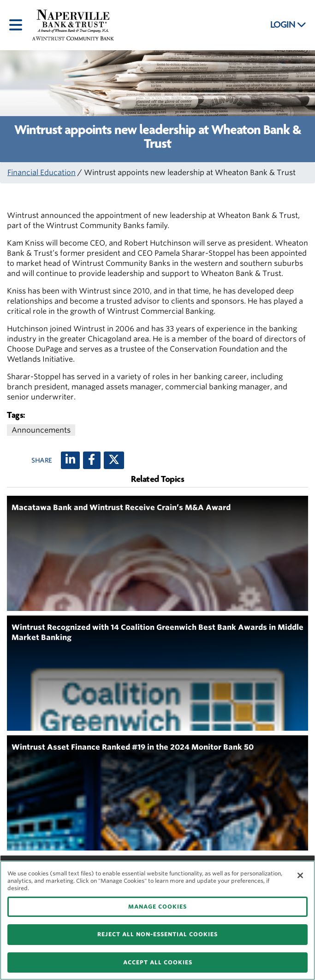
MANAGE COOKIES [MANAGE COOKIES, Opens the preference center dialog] (157, 907)
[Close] (300, 875)
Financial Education (42, 173)
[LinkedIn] (70, 460)
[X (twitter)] (114, 460)
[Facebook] (92, 460)
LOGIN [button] (288, 25)
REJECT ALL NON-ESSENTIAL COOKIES (157, 934)
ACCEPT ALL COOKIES (158, 962)
